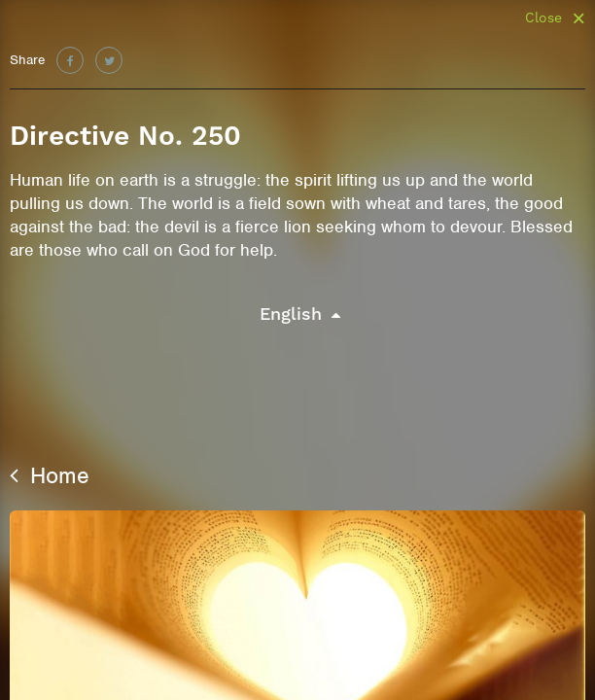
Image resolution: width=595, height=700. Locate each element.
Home (50, 475)
